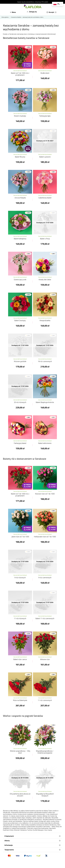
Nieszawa (52, 828)
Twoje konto (32, 850)
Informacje (32, 845)
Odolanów (23, 830)
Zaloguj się (32, 12)
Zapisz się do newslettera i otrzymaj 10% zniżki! (33, 2)
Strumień (17, 830)
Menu (13, 12)
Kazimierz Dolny (8, 830)
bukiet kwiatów (30, 811)
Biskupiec (41, 830)
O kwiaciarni (32, 836)
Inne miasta (48, 830)
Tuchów (30, 830)
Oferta (32, 841)
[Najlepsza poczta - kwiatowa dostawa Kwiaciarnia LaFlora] (32, 7)
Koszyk (51, 12)
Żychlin (35, 830)
